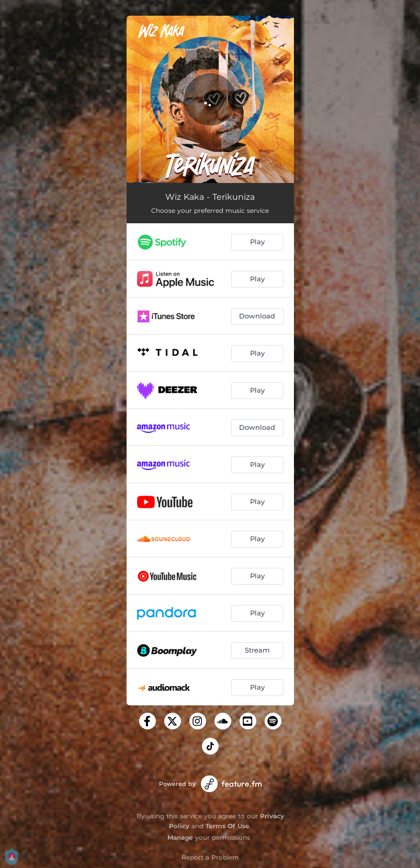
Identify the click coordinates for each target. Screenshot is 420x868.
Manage (180, 837)
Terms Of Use (228, 826)
